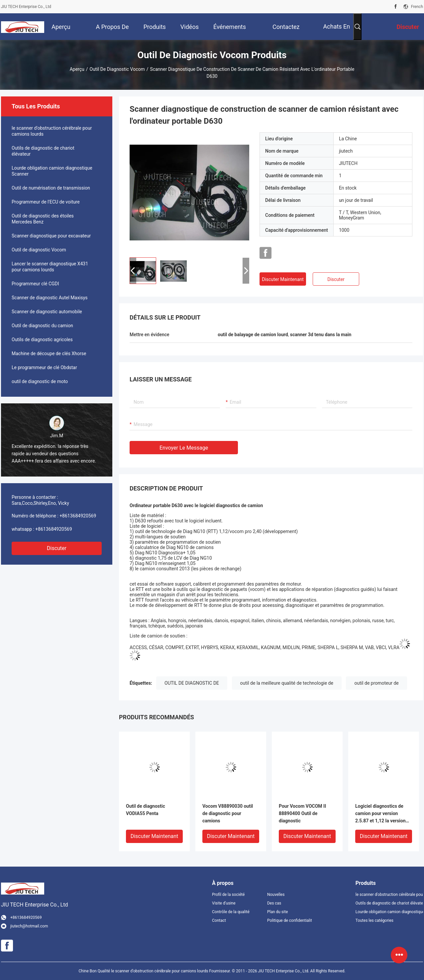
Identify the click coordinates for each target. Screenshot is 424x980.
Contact (219, 920)
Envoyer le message (184, 448)
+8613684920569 (78, 516)
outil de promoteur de (376, 683)
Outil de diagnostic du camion (42, 326)
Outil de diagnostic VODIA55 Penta (146, 810)
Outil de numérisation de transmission (51, 188)
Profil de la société (228, 895)
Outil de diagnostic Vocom (117, 69)
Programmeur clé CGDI (35, 284)
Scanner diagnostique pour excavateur (51, 236)
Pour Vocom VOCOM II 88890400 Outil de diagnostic (302, 813)
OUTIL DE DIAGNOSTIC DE (192, 683)
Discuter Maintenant (283, 279)
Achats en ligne (337, 31)
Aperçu (77, 69)
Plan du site (277, 912)
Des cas (274, 903)
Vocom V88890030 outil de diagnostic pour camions (228, 813)
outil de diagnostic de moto (40, 381)
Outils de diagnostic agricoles (42, 340)
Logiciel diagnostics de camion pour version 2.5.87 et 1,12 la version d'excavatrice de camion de (383, 814)
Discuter (57, 548)
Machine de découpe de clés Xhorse (49, 353)
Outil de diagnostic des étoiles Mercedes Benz (43, 219)
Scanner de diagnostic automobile (47, 312)
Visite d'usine (224, 903)
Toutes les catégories (374, 920)
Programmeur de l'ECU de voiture (46, 202)
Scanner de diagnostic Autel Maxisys (50, 298)
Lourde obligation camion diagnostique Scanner (52, 171)
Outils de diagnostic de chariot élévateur (43, 151)
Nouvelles (276, 895)
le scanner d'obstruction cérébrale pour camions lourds (52, 131)
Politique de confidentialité (289, 920)
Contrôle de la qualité (231, 912)
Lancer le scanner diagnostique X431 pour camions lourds (50, 267)
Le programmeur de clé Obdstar (44, 367)
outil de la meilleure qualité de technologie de (287, 683)
